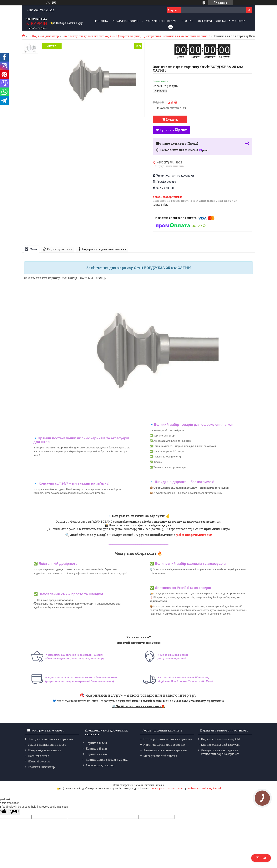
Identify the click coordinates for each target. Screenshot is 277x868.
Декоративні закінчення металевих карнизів (177, 36)
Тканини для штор (41, 767)
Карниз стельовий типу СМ (220, 745)
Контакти (205, 21)
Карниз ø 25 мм (97, 754)
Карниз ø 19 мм (96, 748)
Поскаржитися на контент (168, 788)
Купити (172, 119)
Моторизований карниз (160, 756)
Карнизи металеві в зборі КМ (164, 745)
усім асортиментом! (194, 535)
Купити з (174, 130)
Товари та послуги (126, 21)
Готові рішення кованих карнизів (168, 739)
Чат (261, 858)
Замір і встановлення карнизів (50, 739)
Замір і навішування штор (47, 745)
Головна (101, 21)
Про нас (187, 21)
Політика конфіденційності (204, 788)
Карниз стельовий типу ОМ (220, 739)
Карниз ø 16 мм (96, 743)
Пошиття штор (39, 756)
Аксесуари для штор (100, 765)
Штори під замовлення (45, 750)
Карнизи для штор (45, 36)
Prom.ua (159, 785)
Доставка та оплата (231, 21)
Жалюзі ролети (39, 761)
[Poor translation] (14, 812)
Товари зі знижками (162, 21)
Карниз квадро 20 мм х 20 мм (107, 760)
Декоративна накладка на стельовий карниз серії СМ (220, 752)
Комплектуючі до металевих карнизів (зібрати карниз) (101, 36)
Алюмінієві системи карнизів (165, 750)
